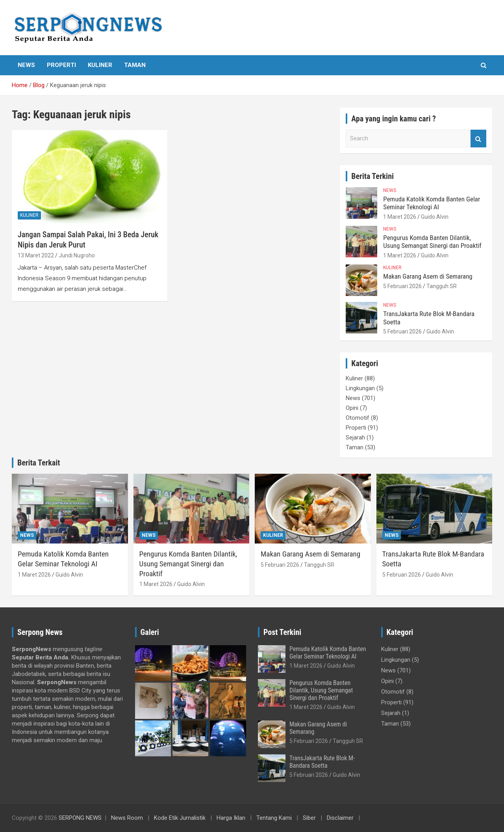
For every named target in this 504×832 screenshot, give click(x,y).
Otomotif (358, 418)
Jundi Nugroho (77, 255)
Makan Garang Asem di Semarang (428, 276)
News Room (127, 818)
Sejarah (355, 437)
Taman (135, 65)
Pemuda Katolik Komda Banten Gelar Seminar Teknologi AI (432, 203)
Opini (352, 408)
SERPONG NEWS (80, 818)
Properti (61, 65)
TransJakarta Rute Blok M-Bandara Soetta (322, 762)
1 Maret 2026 (400, 217)
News (26, 65)
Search (478, 139)
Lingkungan (360, 388)
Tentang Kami (274, 818)
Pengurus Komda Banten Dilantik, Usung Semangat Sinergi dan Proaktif (432, 242)
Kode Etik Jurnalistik (180, 818)
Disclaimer (340, 818)
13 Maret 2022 (36, 255)
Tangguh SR (442, 286)
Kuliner (100, 65)
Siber (309, 818)
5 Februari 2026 (402, 286)
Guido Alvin (435, 217)
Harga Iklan (231, 818)
